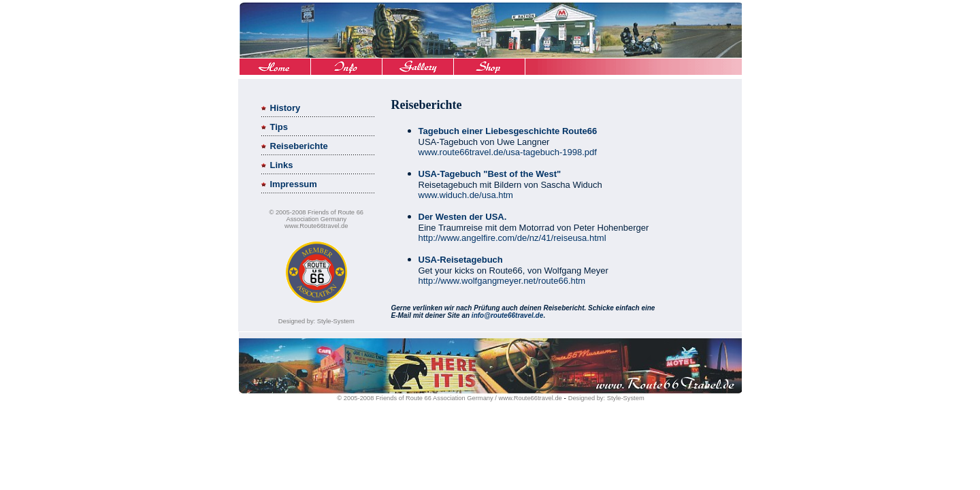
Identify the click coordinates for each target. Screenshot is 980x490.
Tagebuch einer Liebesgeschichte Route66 (508, 131)
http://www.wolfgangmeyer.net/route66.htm (502, 281)
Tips (279, 127)
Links (282, 165)
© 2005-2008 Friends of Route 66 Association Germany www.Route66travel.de (316, 219)
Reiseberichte (299, 146)
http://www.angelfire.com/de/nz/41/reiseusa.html (512, 238)
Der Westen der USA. (463, 217)
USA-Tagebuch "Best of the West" (490, 174)
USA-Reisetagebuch (461, 260)
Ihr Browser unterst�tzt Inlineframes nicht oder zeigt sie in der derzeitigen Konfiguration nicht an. (490, 39)
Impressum (294, 184)
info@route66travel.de (507, 315)
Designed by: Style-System (316, 321)
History (285, 108)
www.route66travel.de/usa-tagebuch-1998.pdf (508, 152)
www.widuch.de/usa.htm (466, 195)
